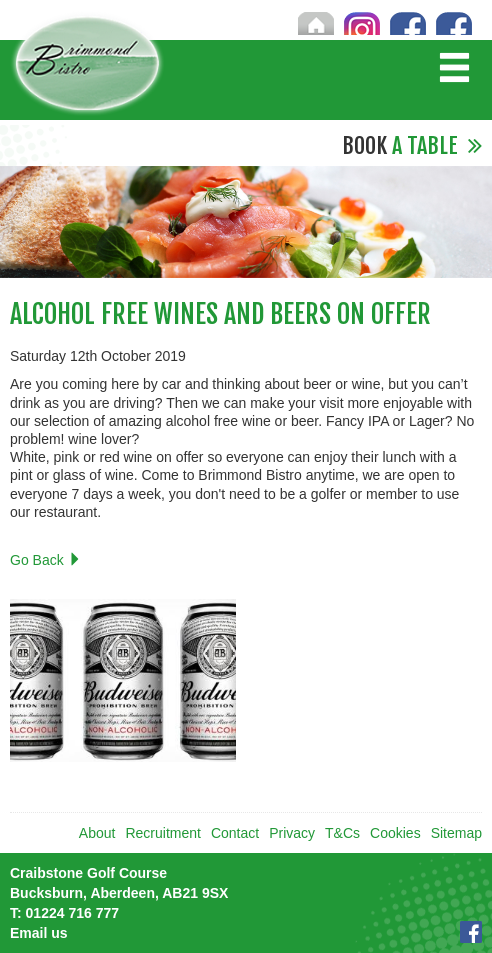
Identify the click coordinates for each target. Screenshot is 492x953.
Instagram (362, 22)
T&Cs (342, 833)
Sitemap (456, 833)
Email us (39, 933)
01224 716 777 (64, 913)
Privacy (292, 833)
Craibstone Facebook (408, 22)
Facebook (471, 932)
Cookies (395, 833)
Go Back (46, 560)
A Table (412, 145)
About (97, 833)
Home (316, 22)
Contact (235, 833)
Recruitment (162, 833)
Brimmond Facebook (454, 22)
